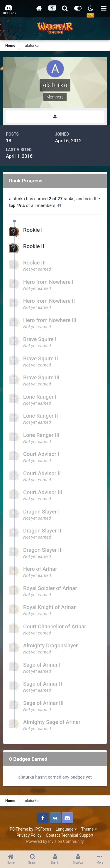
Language (66, 829)
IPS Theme (18, 829)
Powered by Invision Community (55, 841)
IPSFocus (43, 829)
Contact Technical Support (70, 835)
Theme (89, 829)
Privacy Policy (29, 835)
